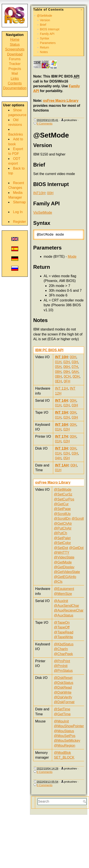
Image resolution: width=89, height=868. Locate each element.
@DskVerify (63, 697)
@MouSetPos (65, 736)
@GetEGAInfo (65, 577)
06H (67, 367)
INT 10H (61, 357)
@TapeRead (63, 632)
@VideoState (64, 557)
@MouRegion (64, 746)
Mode (72, 257)
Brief (43, 25)
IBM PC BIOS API (49, 350)
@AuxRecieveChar (69, 610)
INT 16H (61, 425)
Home (15, 40)
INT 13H (61, 448)
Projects (15, 69)
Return (44, 47)
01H (58, 362)
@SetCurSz (63, 494)
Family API (47, 34)
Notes (44, 52)
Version (45, 20)
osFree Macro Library (61, 101)
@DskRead (63, 687)
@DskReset (63, 678)
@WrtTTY (62, 553)
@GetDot (76, 548)
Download (15, 54)
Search (85, 802)
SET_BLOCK (64, 757)
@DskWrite (63, 692)
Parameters (48, 43)
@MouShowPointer (69, 726)
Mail (15, 74)
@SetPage (62, 509)
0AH (75, 372)
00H (50, 193)
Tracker (15, 64)
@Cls (58, 582)
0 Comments (45, 124)
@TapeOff (62, 627)
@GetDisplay (64, 567)
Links (15, 79)
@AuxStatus (63, 615)
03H (75, 362)
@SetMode (44, 16)
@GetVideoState (67, 572)
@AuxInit (61, 601)
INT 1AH (62, 465)
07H (75, 367)
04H (58, 458)
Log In (18, 212)
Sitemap (19, 202)
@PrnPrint (62, 661)
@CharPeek (63, 654)
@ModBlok (62, 753)
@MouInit (61, 721)
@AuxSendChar (66, 606)
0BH (58, 377)
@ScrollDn (62, 519)
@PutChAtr (63, 528)
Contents (15, 83)
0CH (67, 377)
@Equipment (64, 589)
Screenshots (15, 49)
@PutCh (60, 533)
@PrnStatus (63, 671)
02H (67, 362)
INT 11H (61, 388)
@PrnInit (61, 666)
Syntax (45, 38)
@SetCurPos (64, 499)
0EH (58, 381)
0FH (67, 381)
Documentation (15, 88)
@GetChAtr (63, 524)
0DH (76, 377)
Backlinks (16, 134)
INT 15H (61, 412)
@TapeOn (62, 623)
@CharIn (61, 649)
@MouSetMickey (67, 741)
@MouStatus (64, 731)
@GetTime (62, 714)
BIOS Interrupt (50, 29)
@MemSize (63, 594)
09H (67, 372)
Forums (15, 59)
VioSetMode (43, 213)
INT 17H (61, 436)
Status (15, 45)
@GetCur (61, 504)
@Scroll (78, 519)
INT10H (39, 193)
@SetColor (62, 543)
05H (58, 367)
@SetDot (61, 548)
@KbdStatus (64, 644)
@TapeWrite (63, 637)
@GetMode (63, 562)
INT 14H (61, 401)
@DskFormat (64, 702)
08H (58, 372)
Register (20, 222)
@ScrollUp (62, 514)
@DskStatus (63, 683)
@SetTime (62, 709)
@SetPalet (62, 538)
